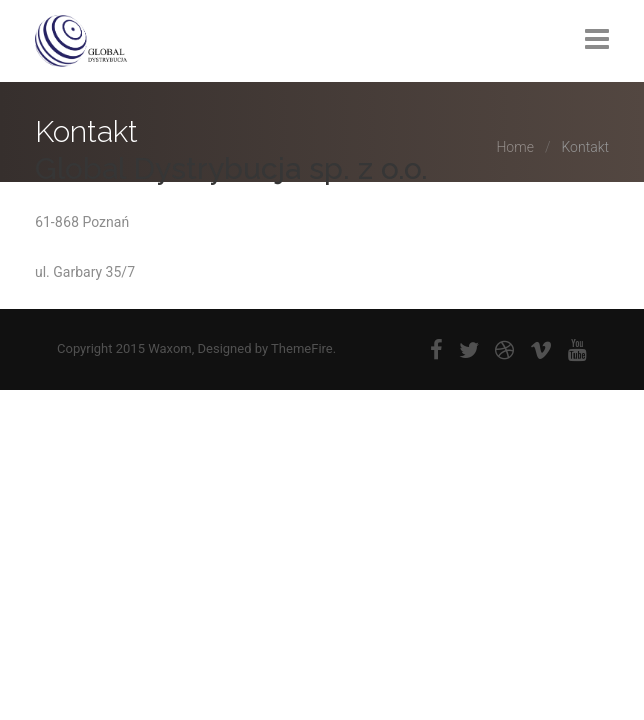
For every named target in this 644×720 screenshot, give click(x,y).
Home (514, 147)
